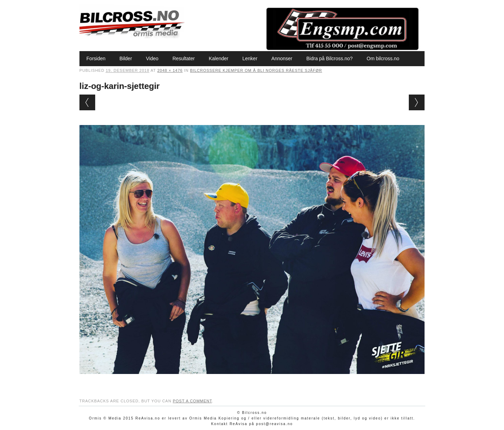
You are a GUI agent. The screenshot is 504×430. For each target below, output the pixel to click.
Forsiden (96, 58)
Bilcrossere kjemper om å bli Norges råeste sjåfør (256, 70)
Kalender (218, 58)
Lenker (250, 58)
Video (152, 58)
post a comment (192, 401)
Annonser (282, 58)
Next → (417, 102)
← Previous (87, 102)
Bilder (126, 58)
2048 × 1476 (170, 70)
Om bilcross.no (383, 58)
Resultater (184, 58)
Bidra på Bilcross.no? (329, 58)
